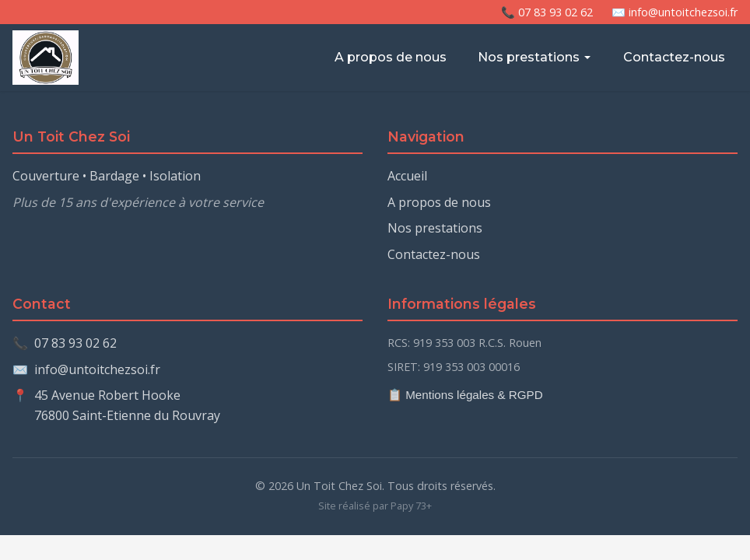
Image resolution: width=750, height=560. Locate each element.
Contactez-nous (674, 57)
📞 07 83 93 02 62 (547, 12)
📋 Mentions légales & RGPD (465, 395)
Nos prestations (535, 57)
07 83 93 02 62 (75, 343)
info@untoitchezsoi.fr (97, 369)
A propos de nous (391, 57)
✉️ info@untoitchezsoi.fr (675, 12)
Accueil (407, 176)
